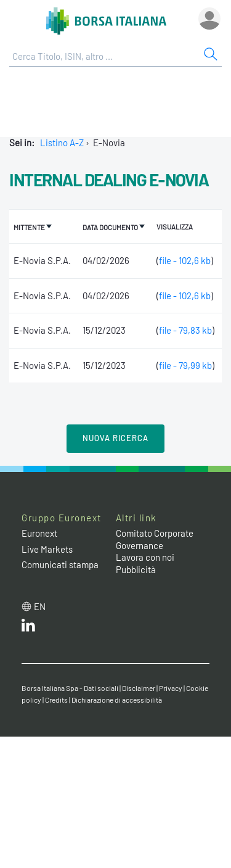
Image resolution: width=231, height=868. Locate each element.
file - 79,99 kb (185, 365)
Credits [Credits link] (56, 700)
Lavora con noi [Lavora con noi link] (145, 557)
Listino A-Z (62, 143)
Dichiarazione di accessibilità (117, 700)
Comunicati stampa (60, 564)
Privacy (171, 688)
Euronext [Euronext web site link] (39, 533)
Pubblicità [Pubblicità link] (136, 569)
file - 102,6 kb (185, 260)
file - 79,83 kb (185, 330)
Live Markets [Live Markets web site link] (47, 549)
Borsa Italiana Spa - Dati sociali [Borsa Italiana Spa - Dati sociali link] (70, 688)
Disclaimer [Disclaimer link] (139, 688)
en (40, 606)
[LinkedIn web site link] (28, 628)
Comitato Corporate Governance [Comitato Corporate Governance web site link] (155, 539)
